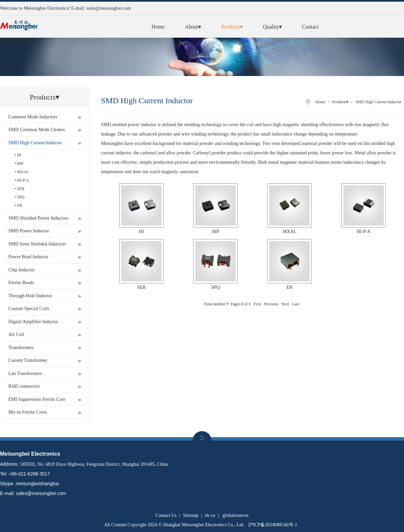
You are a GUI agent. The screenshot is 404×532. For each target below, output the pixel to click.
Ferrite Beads (21, 283)
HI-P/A (23, 180)
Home (158, 27)
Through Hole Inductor (30, 296)
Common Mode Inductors (33, 117)
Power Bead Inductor (28, 257)
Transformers (21, 348)
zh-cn (210, 515)
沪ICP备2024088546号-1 (273, 525)
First (257, 304)
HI (19, 155)
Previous (271, 304)
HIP (20, 163)
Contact (310, 27)
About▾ (193, 27)
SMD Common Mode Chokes (37, 130)
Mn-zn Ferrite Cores (28, 412)
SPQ (21, 197)
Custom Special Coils (29, 309)
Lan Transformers (25, 373)
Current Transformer (28, 360)
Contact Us (166, 515)
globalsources (235, 515)
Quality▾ (272, 27)
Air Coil (16, 334)
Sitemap (191, 515)
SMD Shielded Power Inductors (39, 218)
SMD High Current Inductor (35, 143)
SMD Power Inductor (29, 231)
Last (296, 304)
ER (19, 205)
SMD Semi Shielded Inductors (37, 244)
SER (21, 189)
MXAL (23, 172)
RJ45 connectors (24, 386)
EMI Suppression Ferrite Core (37, 399)
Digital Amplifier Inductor (33, 322)
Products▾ (232, 27)
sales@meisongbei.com (109, 8)
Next (285, 304)
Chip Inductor (22, 270)
